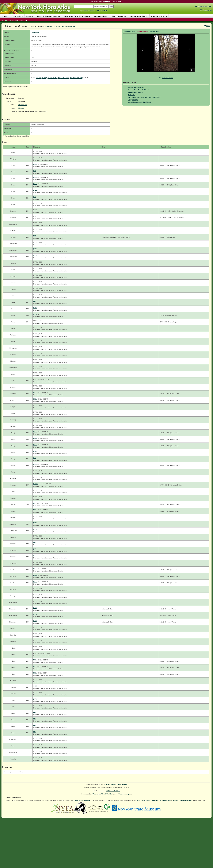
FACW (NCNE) (41, 78)
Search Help (102, 11)
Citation (57, 26)
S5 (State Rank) (64, 78)
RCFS (35, 484)
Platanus (21, 108)
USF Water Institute (113, 791)
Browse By (17, 16)
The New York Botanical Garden (139, 90)
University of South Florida (102, 794)
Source (64, 26)
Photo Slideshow (142, 31)
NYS (35, 249)
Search (29, 16)
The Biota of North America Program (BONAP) (144, 97)
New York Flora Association (182, 800)
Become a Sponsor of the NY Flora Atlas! (107, 1)
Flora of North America (136, 87)
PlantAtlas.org (123, 794)
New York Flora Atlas (9, 20)
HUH (35, 308)
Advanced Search (88, 11)
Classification (48, 26)
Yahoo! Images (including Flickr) (139, 102)
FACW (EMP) (52, 78)
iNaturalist (132, 95)
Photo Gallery (155, 31)
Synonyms (72, 26)
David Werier (111, 784)
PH (34, 301)
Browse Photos (166, 78)
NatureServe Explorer (136, 92)
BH (34, 171)
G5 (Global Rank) (76, 78)
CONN (36, 190)
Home (4, 16)
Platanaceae (35, 32)
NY (34, 197)
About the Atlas (158, 16)
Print (207, 26)
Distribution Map (129, 31)
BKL (35, 164)
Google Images (133, 100)
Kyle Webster (123, 784)
